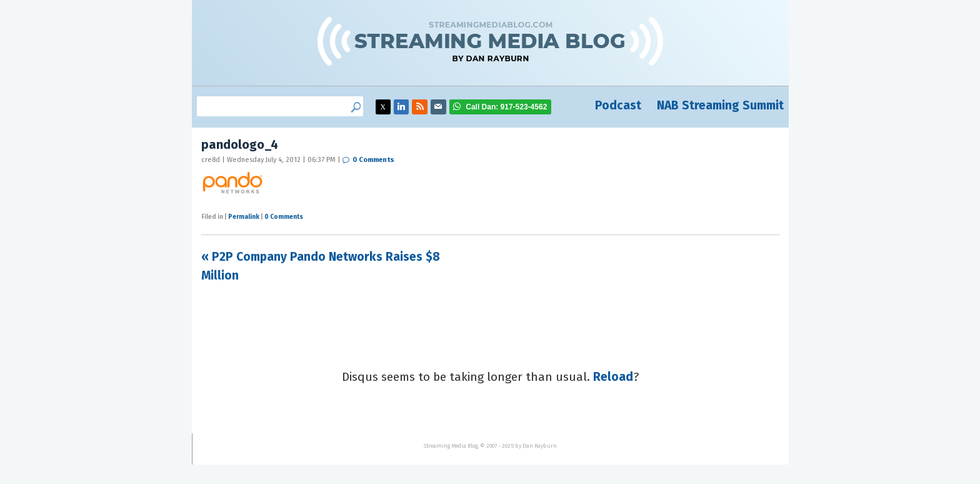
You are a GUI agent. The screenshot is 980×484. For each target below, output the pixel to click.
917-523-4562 (506, 107)
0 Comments (373, 160)
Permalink (244, 217)
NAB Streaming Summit (720, 105)
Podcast (618, 105)
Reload (613, 377)
